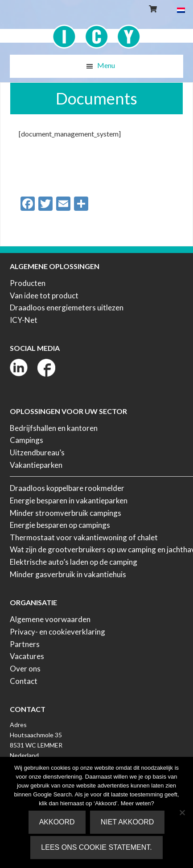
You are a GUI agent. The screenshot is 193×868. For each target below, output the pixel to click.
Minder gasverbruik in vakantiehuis (68, 574)
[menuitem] (181, 10)
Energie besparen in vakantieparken (69, 500)
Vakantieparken (36, 465)
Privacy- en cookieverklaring (57, 632)
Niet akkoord (127, 822)
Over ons (25, 669)
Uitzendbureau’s (37, 452)
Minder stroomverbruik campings (66, 513)
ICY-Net (24, 320)
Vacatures (27, 656)
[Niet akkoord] (182, 812)
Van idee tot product (44, 295)
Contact (24, 681)
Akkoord (57, 822)
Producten (28, 283)
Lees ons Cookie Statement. (96, 847)
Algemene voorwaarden (50, 619)
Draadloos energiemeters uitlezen (67, 307)
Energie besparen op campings (60, 525)
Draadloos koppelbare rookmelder (67, 488)
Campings (27, 440)
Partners (25, 644)
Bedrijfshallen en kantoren (54, 428)
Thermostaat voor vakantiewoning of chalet (84, 537)
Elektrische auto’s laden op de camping (74, 562)
